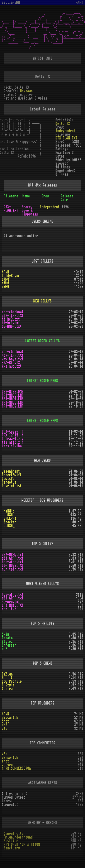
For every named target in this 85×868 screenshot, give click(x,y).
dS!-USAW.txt (13, 555)
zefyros (8, 765)
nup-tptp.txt (13, 569)
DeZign (7, 674)
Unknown (26, 91)
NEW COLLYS (43, 301)
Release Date (67, 198)
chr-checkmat (13, 312)
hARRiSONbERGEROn (16, 768)
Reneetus (9, 482)
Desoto (7, 638)
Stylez (7, 642)
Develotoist (12, 486)
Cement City (14, 834)
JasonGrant (11, 471)
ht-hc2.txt (11, 319)
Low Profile (12, 681)
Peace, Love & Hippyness (30, 211)
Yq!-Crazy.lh (13, 432)
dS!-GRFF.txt (13, 558)
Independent (66, 131)
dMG (5, 725)
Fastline (11, 841)
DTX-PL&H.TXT (66, 138)
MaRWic (9, 511)
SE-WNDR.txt (12, 326)
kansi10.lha (12, 446)
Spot (5, 721)
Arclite (8, 678)
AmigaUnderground (18, 837)
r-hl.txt (9, 609)
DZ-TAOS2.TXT (13, 566)
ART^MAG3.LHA (13, 395)
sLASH (8, 515)
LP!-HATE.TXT (13, 605)
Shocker (10, 522)
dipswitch (10, 718)
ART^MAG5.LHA (13, 403)
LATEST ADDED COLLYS (43, 341)
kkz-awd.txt (12, 366)
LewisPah (9, 479)
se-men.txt (11, 602)
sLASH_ (9, 526)
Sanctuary (12, 848)
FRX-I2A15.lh (13, 435)
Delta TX (63, 124)
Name (26, 196)
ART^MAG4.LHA (13, 399)
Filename (11, 196)
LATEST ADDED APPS (43, 421)
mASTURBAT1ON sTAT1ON (22, 844)
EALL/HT (10, 518)
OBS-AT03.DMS (13, 392)
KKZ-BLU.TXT (12, 363)
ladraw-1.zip (13, 439)
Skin (5, 634)
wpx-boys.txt (13, 359)
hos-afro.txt (13, 562)
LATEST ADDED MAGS (43, 381)
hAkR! (6, 272)
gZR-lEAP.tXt (13, 316)
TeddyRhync (11, 276)
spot (5, 761)
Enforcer (9, 645)
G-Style (8, 685)
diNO (5, 279)
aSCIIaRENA (11, 2)
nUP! (5, 649)
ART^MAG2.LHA (13, 406)
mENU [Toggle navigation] (80, 3)
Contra (7, 689)
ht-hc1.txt (11, 323)
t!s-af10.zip (13, 442)
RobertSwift (12, 475)
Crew (45, 196)
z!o (5, 729)
